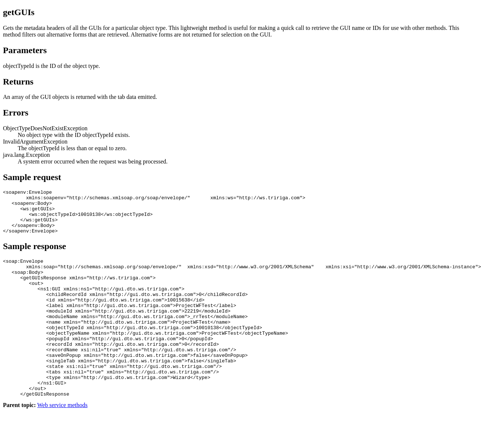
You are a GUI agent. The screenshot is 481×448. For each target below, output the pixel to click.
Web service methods (62, 442)
